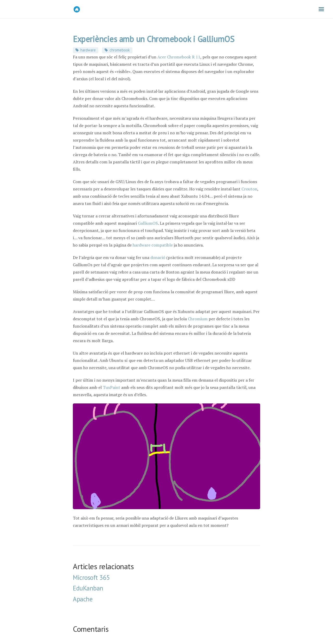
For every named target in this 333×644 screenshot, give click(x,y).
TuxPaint (111, 387)
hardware (88, 50)
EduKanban (88, 588)
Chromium (198, 319)
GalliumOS (148, 223)
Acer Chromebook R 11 (179, 57)
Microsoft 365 (91, 577)
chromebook (120, 50)
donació (158, 257)
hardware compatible (153, 245)
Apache (83, 599)
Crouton (249, 189)
